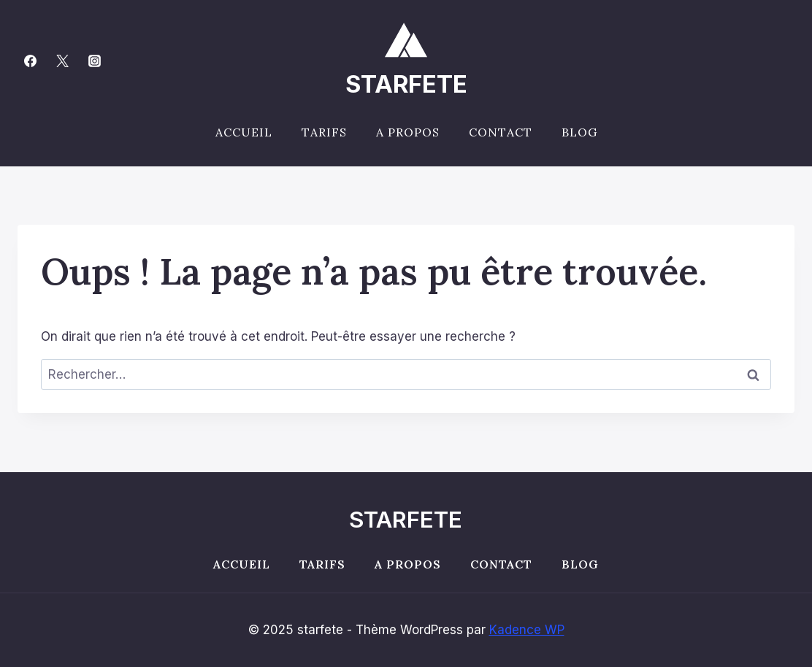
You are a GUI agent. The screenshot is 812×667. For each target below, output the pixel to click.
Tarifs (324, 132)
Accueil (244, 132)
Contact (501, 132)
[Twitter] (62, 61)
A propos (408, 132)
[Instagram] (94, 61)
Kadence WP (527, 630)
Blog (579, 132)
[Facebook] (30, 61)
